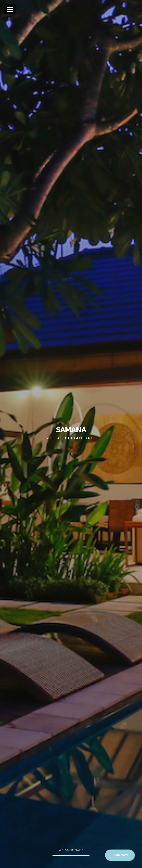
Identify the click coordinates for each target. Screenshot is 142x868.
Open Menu (10, 10)
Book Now (120, 855)
